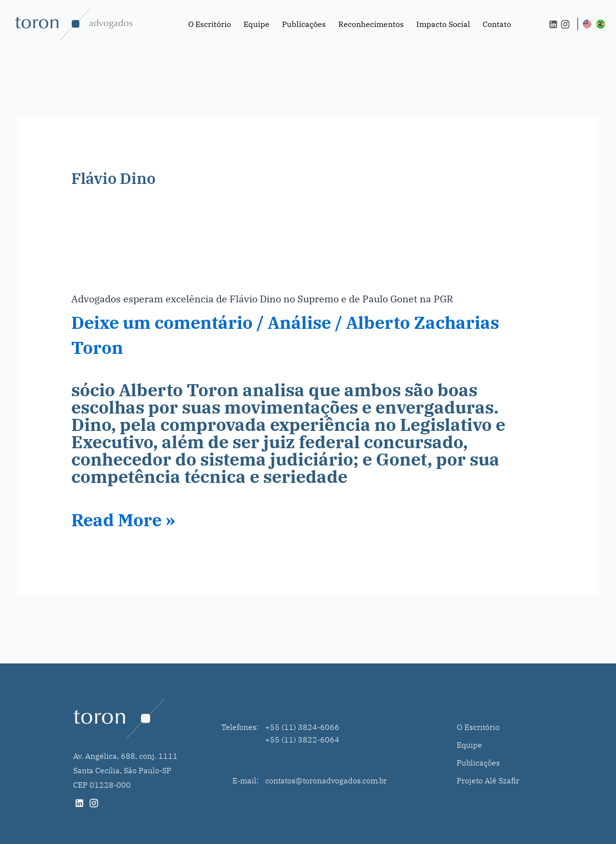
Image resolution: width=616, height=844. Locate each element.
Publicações (304, 24)
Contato (497, 24)
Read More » (123, 520)
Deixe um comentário (162, 322)
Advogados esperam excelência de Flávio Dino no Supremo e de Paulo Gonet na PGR (262, 299)
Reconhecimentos (371, 24)
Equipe (257, 24)
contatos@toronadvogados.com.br (326, 780)
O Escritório (210, 24)
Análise (299, 322)
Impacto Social (443, 24)
